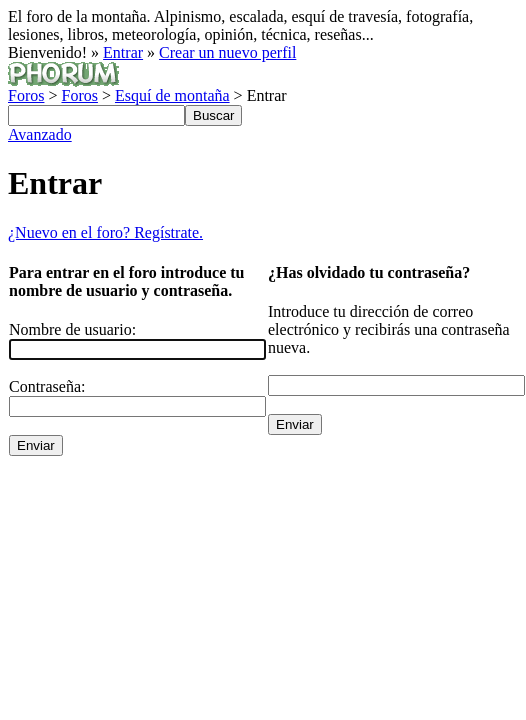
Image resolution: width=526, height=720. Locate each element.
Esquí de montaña (172, 95)
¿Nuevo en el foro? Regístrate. (105, 232)
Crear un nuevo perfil (227, 52)
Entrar (123, 52)
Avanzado (40, 134)
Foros (26, 95)
